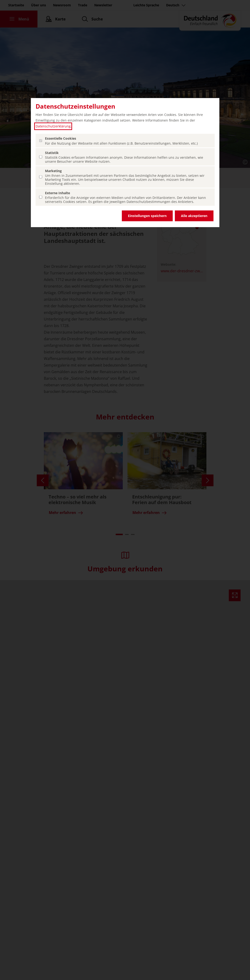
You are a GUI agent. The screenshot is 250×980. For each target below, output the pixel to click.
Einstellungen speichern (147, 216)
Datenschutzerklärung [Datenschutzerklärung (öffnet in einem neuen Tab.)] (53, 126)
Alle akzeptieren (194, 216)
